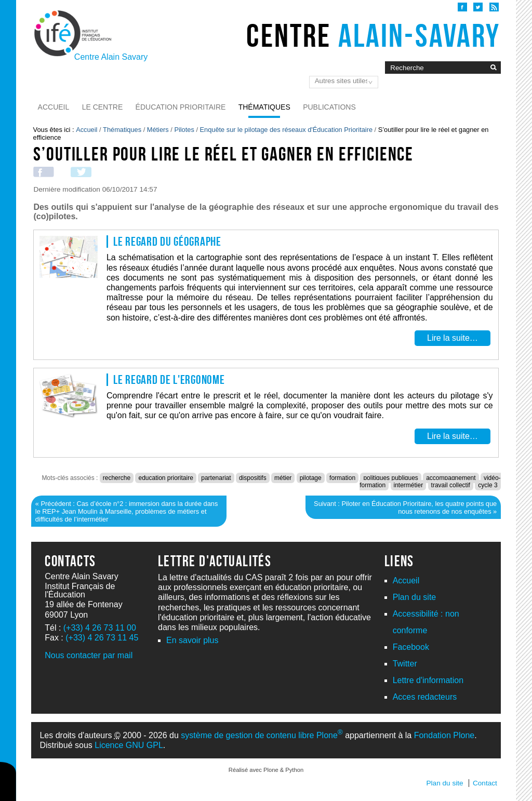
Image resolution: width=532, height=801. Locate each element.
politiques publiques (390, 478)
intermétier (409, 485)
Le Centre (103, 107)
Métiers (158, 130)
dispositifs (253, 478)
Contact (485, 783)
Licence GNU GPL (129, 745)
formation (342, 478)
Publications (329, 107)
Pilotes (184, 130)
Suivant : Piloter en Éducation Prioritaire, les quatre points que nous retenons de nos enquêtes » (405, 508)
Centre (373, 35)
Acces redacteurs (425, 697)
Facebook (411, 647)
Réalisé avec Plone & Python (266, 770)
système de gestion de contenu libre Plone (262, 735)
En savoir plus (192, 640)
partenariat (216, 478)
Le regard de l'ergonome (169, 380)
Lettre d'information (428, 680)
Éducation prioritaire (181, 107)
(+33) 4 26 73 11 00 (100, 628)
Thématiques (264, 107)
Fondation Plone (444, 735)
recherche (117, 478)
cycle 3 (488, 485)
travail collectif (451, 485)
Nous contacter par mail (89, 655)
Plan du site (415, 597)
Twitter (405, 664)
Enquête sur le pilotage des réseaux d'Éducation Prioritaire (287, 130)
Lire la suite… (453, 338)
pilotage (311, 478)
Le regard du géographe (167, 242)
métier (283, 478)
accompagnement (451, 478)
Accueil (54, 107)
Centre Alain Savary (111, 57)
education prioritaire (165, 478)
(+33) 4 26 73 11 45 (102, 638)
